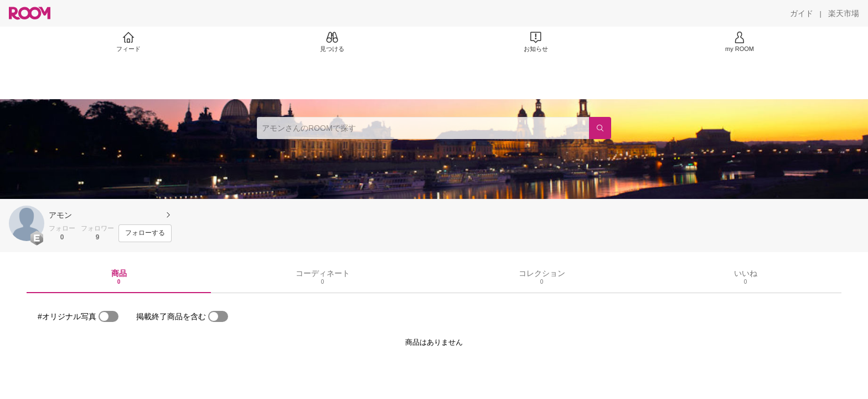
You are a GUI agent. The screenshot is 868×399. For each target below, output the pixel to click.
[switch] (108, 316)
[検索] (600, 128)
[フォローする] (145, 233)
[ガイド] (802, 13)
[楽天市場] (844, 13)
